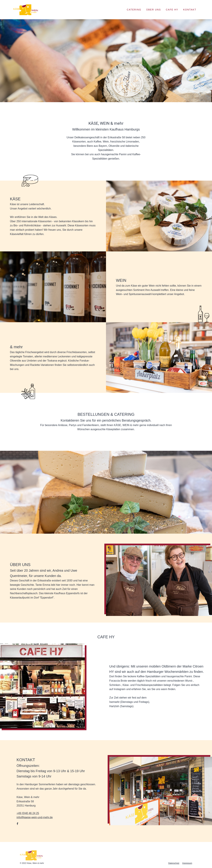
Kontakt (190, 10)
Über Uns (154, 10)
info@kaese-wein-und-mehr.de (35, 817)
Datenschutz (174, 863)
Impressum (187, 863)
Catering (134, 10)
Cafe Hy (172, 10)
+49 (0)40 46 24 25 (28, 813)
